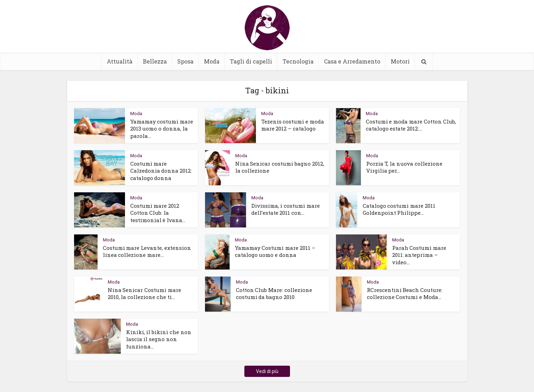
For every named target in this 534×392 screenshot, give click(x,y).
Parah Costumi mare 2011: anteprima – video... (419, 255)
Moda (212, 61)
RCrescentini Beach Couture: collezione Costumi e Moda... (405, 293)
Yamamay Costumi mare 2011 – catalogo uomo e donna (275, 251)
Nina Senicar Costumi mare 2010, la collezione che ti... (145, 293)
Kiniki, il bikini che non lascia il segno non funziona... (159, 339)
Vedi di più (267, 371)
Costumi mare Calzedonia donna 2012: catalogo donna (161, 171)
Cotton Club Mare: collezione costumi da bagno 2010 (274, 293)
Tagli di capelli (251, 61)
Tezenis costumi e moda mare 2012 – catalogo (293, 125)
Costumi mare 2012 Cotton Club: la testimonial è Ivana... (158, 213)
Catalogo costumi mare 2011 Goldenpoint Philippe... (399, 209)
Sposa (185, 61)
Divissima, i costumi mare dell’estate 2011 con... (286, 209)
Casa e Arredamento (352, 61)
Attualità (120, 61)
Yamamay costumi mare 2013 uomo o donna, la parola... (162, 129)
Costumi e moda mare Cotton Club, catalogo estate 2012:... (411, 125)
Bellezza (155, 61)
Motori (400, 61)
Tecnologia (298, 61)
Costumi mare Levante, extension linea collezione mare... (147, 251)
